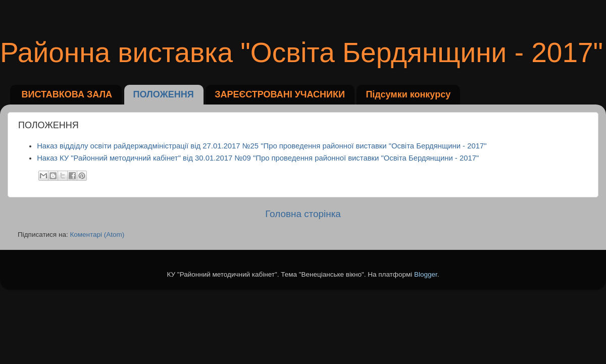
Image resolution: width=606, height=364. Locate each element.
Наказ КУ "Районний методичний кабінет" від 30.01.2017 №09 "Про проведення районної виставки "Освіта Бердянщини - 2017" (258, 158)
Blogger (426, 274)
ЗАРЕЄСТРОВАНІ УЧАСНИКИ (280, 94)
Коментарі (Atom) (97, 235)
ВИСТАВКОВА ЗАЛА (67, 94)
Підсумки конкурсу (408, 94)
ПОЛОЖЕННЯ (164, 94)
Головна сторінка (303, 214)
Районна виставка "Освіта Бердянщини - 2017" (301, 53)
